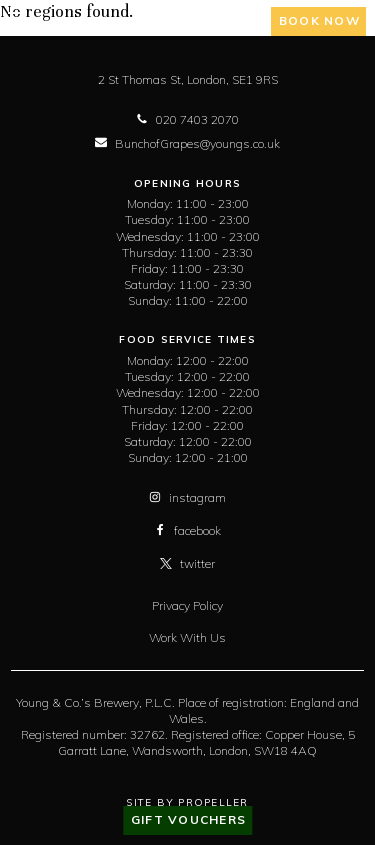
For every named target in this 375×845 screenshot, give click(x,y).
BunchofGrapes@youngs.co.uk (187, 143)
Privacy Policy (187, 605)
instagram (187, 497)
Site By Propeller (187, 802)
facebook (187, 530)
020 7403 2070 (187, 119)
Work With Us (187, 637)
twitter (187, 563)
